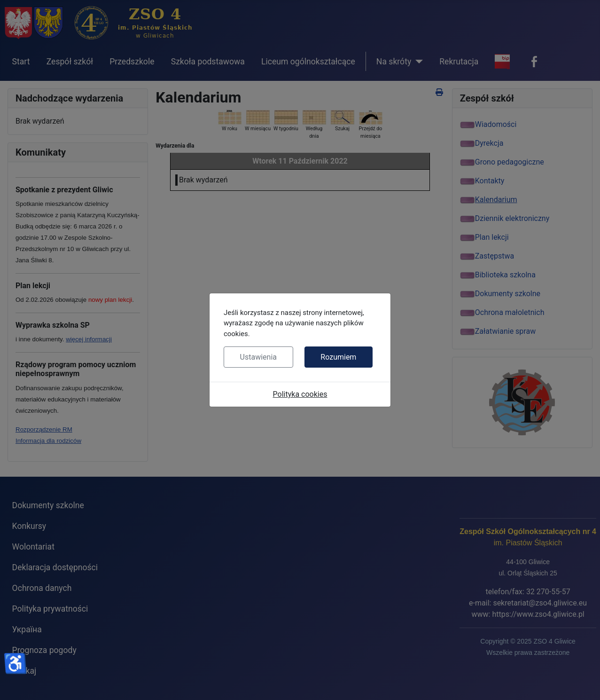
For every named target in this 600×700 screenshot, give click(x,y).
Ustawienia (258, 357)
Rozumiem (338, 357)
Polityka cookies (300, 394)
